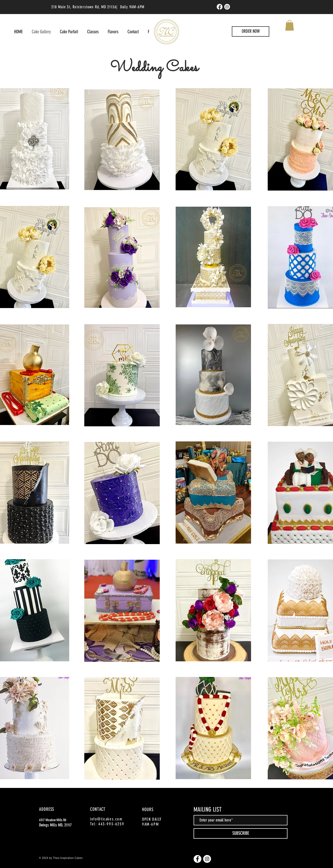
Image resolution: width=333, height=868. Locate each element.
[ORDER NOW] (251, 31)
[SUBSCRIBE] (241, 833)
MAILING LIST (208, 810)
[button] (290, 25)
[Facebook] (220, 7)
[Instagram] (227, 7)
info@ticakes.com (106, 819)
